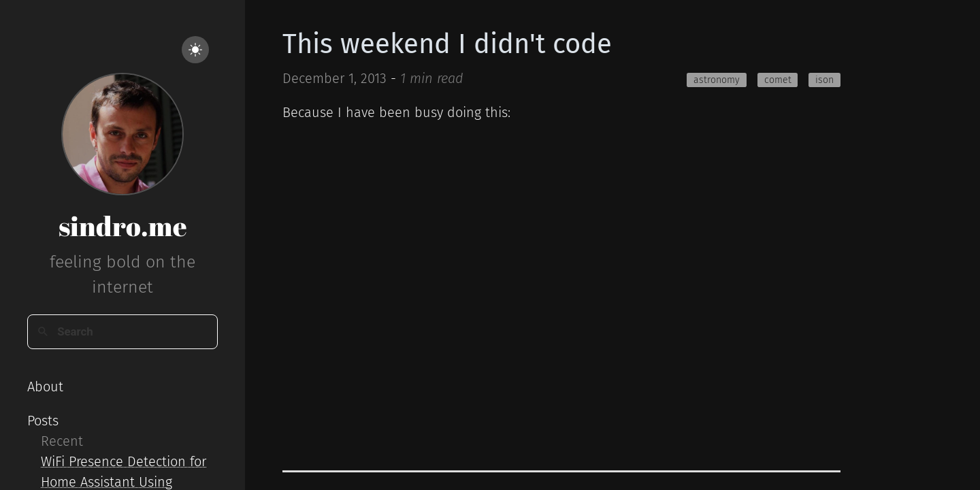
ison (824, 80)
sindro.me (123, 226)
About (45, 387)
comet (778, 80)
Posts (43, 421)
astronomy (717, 80)
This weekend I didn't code (447, 44)
